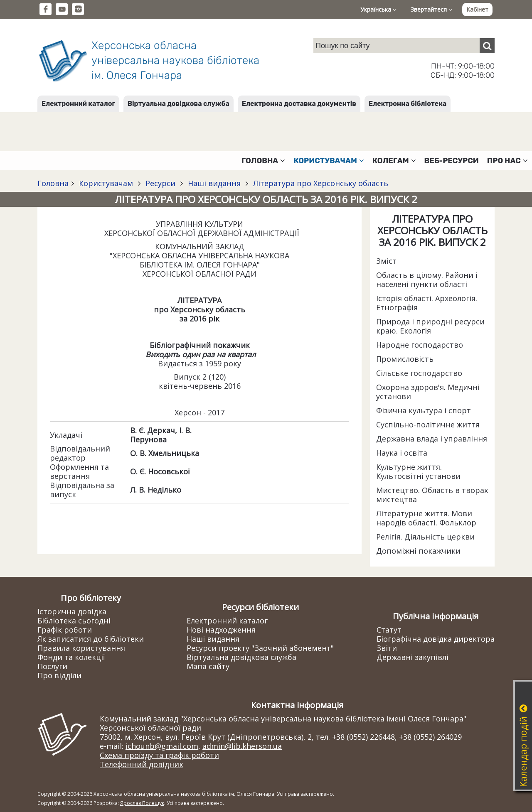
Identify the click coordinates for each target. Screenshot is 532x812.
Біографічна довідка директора (436, 639)
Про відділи (59, 675)
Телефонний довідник (142, 764)
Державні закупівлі (413, 657)
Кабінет (477, 9)
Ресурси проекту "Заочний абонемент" (260, 648)
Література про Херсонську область (320, 183)
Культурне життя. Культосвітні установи (418, 471)
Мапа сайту (208, 666)
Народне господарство (420, 345)
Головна (53, 183)
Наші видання (214, 183)
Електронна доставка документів (299, 104)
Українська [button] (378, 9)
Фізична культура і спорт (424, 410)
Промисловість (405, 359)
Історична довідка (72, 611)
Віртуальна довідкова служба (179, 104)
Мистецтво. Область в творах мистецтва (432, 495)
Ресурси (160, 183)
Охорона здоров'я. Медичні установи (428, 392)
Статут (389, 630)
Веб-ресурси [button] (452, 161)
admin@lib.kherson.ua (242, 746)
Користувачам (106, 183)
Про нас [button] (507, 161)
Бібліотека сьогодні (74, 621)
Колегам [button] (394, 161)
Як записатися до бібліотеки (91, 639)
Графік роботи (65, 630)
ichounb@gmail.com (162, 746)
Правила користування (81, 648)
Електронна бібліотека (408, 104)
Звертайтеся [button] (431, 9)
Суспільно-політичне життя (428, 424)
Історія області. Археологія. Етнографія (427, 303)
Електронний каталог (78, 104)
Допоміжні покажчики (418, 551)
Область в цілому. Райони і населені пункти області (427, 280)
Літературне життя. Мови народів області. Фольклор (426, 518)
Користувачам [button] (329, 161)
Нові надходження (221, 630)
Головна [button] (263, 161)
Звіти (387, 648)
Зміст (386, 261)
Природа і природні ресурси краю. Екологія (430, 326)
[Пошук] (487, 46)
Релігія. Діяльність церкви (425, 537)
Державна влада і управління (432, 439)
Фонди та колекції (71, 657)
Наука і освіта (402, 453)
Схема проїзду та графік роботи (159, 755)
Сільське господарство (419, 373)
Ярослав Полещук (142, 803)
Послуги (52, 666)
